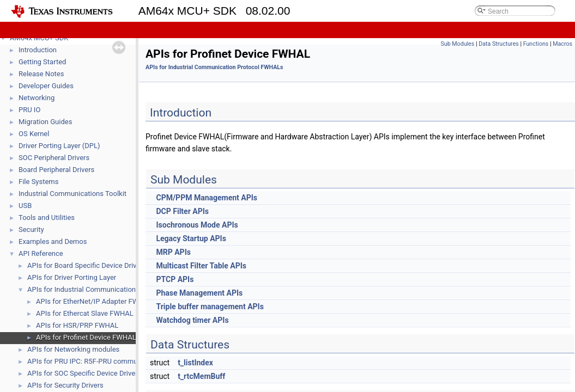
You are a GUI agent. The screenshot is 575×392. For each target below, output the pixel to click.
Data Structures (499, 44)
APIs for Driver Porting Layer (72, 277)
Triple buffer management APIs (210, 307)
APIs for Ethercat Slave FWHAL (85, 313)
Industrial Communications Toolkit (72, 194)
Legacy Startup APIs (191, 238)
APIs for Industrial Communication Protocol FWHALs (110, 289)
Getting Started (42, 62)
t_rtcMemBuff (201, 376)
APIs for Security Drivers (65, 385)
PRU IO (29, 110)
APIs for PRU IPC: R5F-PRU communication (95, 361)
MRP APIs (173, 252)
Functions (536, 44)
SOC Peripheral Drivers (54, 158)
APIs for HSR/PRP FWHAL (77, 325)
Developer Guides (46, 86)
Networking (37, 98)
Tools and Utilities (47, 218)
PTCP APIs (175, 279)
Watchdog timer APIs (192, 320)
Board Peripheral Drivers (56, 170)
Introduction (38, 50)
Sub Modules (457, 44)
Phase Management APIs (199, 293)
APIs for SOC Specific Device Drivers (84, 373)
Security (31, 229)
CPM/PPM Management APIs (207, 198)
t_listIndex (195, 363)
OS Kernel (34, 134)
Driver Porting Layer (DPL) (59, 146)
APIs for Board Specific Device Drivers (87, 265)
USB (25, 206)
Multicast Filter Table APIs (201, 266)
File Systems (38, 182)
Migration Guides (45, 122)
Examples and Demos (53, 241)
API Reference (41, 253)
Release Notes (41, 74)
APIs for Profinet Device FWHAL (86, 337)
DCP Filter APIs (182, 211)
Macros (562, 44)
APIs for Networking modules (73, 349)
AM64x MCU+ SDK (39, 38)
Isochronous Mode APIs (197, 225)
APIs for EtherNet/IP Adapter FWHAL (94, 301)
